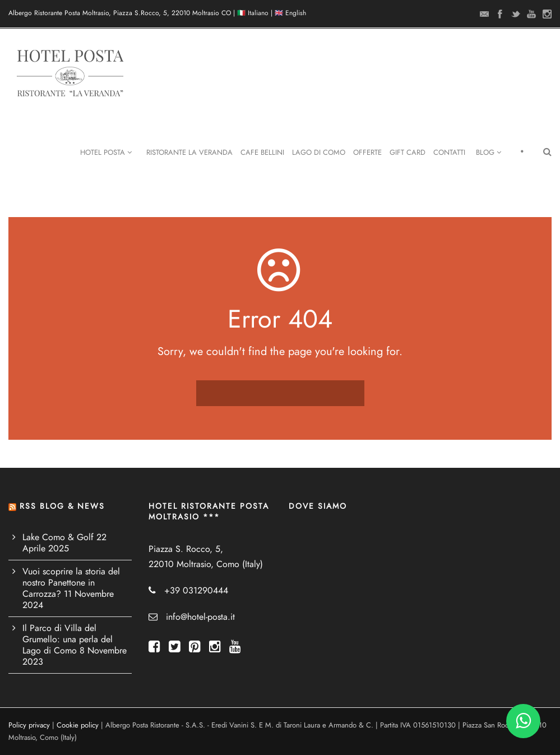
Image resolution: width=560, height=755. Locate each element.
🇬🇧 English (290, 13)
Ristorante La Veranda (189, 153)
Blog (489, 153)
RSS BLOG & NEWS (62, 506)
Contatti (449, 153)
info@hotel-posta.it (200, 617)
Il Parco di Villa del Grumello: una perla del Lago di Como (68, 639)
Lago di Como (319, 153)
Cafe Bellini (262, 153)
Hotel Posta (106, 153)
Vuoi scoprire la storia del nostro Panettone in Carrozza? (71, 583)
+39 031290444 (196, 591)
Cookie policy (78, 725)
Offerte (367, 153)
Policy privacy (29, 725)
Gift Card (408, 153)
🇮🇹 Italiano (253, 13)
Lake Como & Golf (58, 537)
